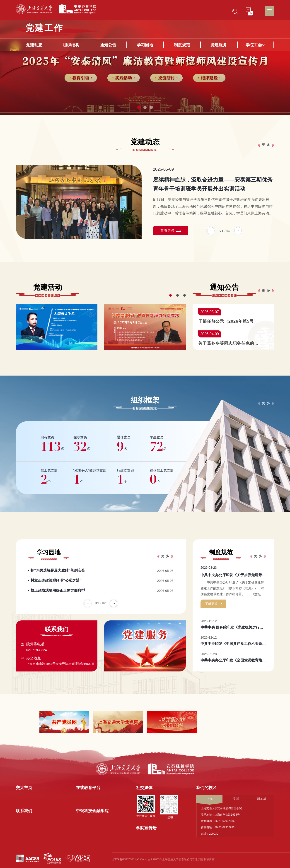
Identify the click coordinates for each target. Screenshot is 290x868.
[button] (139, 107)
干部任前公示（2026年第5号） (228, 321)
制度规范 (182, 45)
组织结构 (71, 45)
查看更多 (171, 230)
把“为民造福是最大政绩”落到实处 (58, 570)
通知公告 (108, 45)
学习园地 (145, 45)
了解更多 (213, 604)
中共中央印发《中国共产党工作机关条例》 (235, 644)
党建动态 (34, 45)
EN (250, 13)
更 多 (266, 145)
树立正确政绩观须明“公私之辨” (56, 580)
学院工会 (256, 45)
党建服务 (219, 45)
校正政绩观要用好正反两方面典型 (58, 590)
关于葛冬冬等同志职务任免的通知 (229, 343)
